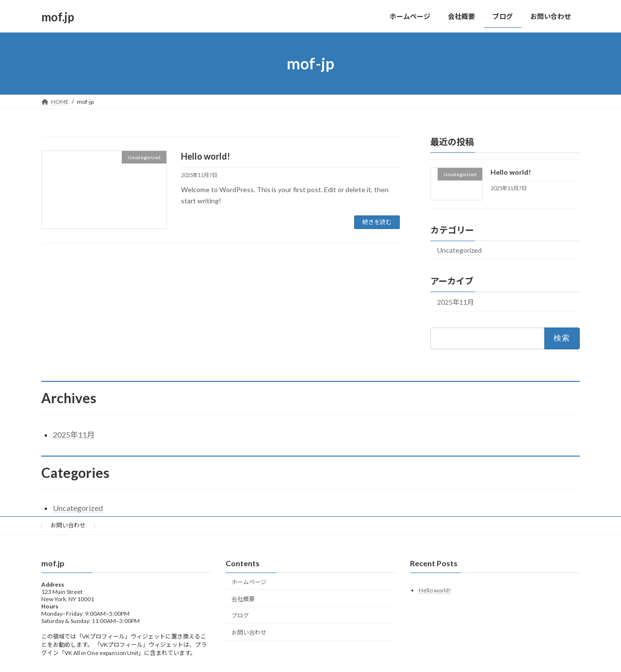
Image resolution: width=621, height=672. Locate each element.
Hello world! (205, 156)
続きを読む (377, 222)
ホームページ (249, 582)
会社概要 (243, 599)
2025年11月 (456, 302)
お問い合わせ (68, 525)
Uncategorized (459, 250)
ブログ (240, 615)
